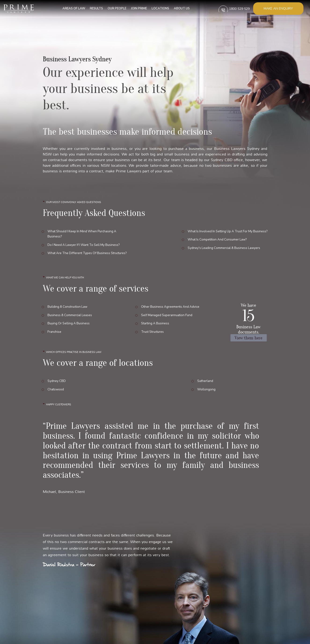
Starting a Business (156, 320)
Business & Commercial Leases (71, 313)
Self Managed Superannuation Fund (168, 313)
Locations (158, 8)
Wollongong (206, 388)
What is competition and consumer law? (214, 238)
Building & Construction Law (69, 307)
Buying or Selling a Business (69, 320)
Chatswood (56, 388)
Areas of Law (71, 8)
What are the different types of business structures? (80, 252)
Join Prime (136, 8)
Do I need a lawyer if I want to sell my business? (86, 243)
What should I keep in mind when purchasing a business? (84, 234)
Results (94, 8)
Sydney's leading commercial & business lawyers (221, 244)
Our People (114, 8)
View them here (249, 338)
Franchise (55, 327)
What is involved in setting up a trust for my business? (225, 231)
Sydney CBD (57, 382)
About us (179, 8)
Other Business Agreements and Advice (171, 307)
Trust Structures (153, 327)
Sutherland (206, 382)
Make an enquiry (278, 9)
